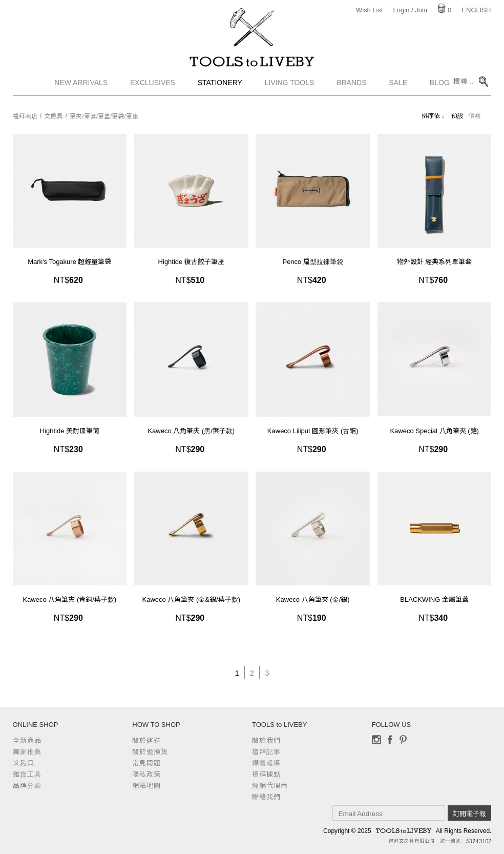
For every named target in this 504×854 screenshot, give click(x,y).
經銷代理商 (270, 786)
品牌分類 (27, 786)
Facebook (390, 740)
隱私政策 (146, 774)
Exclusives (153, 90)
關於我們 (266, 740)
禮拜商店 (25, 116)
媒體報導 (266, 763)
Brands (351, 90)
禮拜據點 (266, 774)
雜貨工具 (27, 774)
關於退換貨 (150, 752)
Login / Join (411, 10)
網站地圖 (146, 786)
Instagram (376, 740)
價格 (475, 116)
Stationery (220, 90)
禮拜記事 (266, 752)
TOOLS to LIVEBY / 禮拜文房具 (252, 65)
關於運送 (146, 740)
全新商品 (27, 740)
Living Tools (290, 90)
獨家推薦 (27, 752)
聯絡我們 (266, 797)
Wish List (370, 10)
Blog (440, 90)
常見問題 (146, 763)
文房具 (53, 116)
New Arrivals (81, 90)
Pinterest (403, 740)
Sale (398, 90)
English (476, 10)
